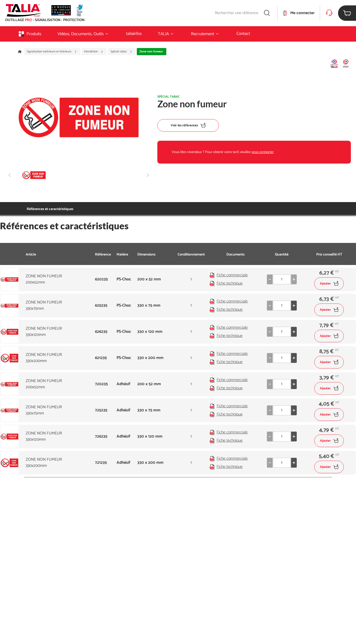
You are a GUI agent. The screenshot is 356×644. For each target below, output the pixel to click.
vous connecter (263, 152)
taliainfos (134, 34)
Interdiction (94, 52)
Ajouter (329, 284)
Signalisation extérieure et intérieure (52, 52)
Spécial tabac (121, 52)
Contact (243, 34)
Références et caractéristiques (50, 209)
